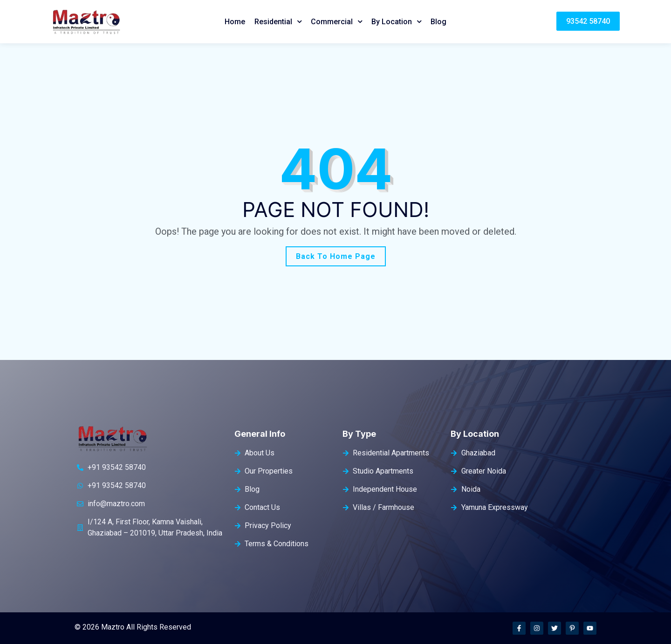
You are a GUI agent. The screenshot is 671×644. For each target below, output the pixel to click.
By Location (392, 22)
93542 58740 (588, 21)
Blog (438, 22)
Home (235, 22)
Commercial (332, 22)
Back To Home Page (336, 256)
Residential (273, 22)
